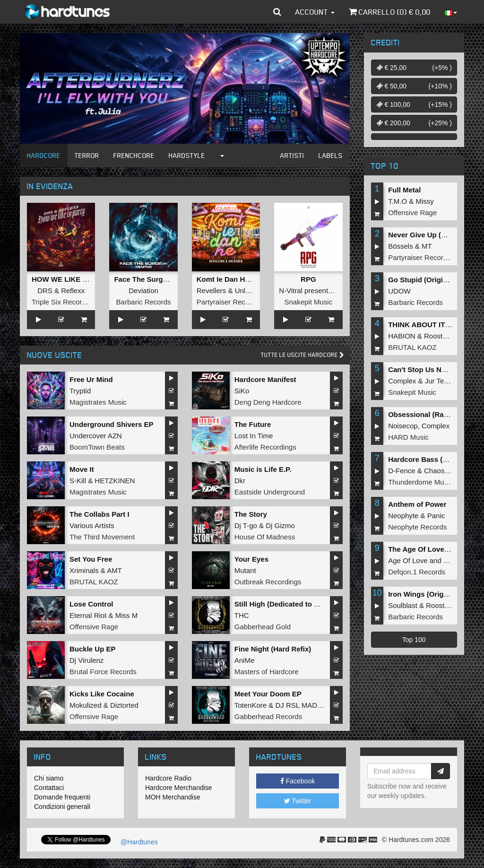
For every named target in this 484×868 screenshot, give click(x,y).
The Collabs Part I (99, 514)
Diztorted (124, 705)
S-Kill (78, 481)
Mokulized (86, 705)
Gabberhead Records (268, 716)
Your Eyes (251, 559)
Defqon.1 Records (417, 572)
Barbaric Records (144, 302)
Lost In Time (254, 436)
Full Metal (404, 190)
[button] (277, 12)
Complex (402, 381)
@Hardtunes (138, 842)
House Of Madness (265, 537)
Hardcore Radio (168, 778)
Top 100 (414, 640)
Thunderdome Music (420, 482)
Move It (82, 469)
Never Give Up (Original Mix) (436, 235)
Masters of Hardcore (267, 672)
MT (427, 246)
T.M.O (398, 201)
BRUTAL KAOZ (94, 582)
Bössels (401, 246)
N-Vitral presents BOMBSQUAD (329, 291)
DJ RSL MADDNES (306, 705)
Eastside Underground (270, 492)
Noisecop (403, 426)
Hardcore (44, 155)
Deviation (143, 291)
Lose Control (91, 604)
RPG (308, 279)
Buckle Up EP (93, 649)
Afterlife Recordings (265, 447)
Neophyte (403, 516)
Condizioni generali (62, 807)
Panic (436, 516)
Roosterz (438, 336)
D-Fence (402, 471)
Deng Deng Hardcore (268, 402)
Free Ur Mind (91, 379)
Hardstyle (187, 155)
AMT (114, 570)
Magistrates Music (98, 402)
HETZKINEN (115, 481)
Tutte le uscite (302, 355)
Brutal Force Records (103, 672)
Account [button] (315, 12)
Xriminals (84, 570)
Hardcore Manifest (265, 379)
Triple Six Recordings (65, 302)
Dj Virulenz (86, 660)
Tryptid (80, 391)
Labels (331, 155)
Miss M (127, 615)
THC (242, 615)
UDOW (399, 291)
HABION (402, 336)
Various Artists (92, 525)
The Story (251, 514)
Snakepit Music (308, 302)
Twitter (298, 801)
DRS (45, 291)
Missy (425, 201)
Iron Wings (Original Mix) (430, 594)
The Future (253, 424)
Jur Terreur (442, 381)
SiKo (242, 391)
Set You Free (91, 559)
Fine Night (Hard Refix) (273, 649)
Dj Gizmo (280, 525)
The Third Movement (102, 537)
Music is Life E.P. (263, 469)
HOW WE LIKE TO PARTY (75, 279)
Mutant (245, 570)
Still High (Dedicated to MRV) (283, 604)
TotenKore (251, 705)
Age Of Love (408, 560)
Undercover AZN (96, 436)
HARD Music (408, 437)
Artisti (292, 155)
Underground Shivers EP (112, 424)
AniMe (245, 660)
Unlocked (250, 291)
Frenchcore (134, 155)
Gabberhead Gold (263, 627)
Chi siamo (49, 778)
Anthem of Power (417, 504)
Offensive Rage (94, 627)
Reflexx (73, 291)
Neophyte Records (417, 527)
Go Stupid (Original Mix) (429, 280)
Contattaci (49, 788)
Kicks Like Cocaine (102, 694)
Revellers (212, 291)
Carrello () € (390, 12)
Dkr (240, 481)
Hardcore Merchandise (179, 788)
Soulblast (403, 605)
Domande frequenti (62, 797)
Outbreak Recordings (268, 582)
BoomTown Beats (97, 447)
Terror (87, 155)
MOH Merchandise (173, 797)
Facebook (298, 781)
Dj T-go (246, 525)
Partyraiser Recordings (233, 302)
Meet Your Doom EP (268, 694)
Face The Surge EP (146, 279)
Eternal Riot (88, 615)
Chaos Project (446, 471)
